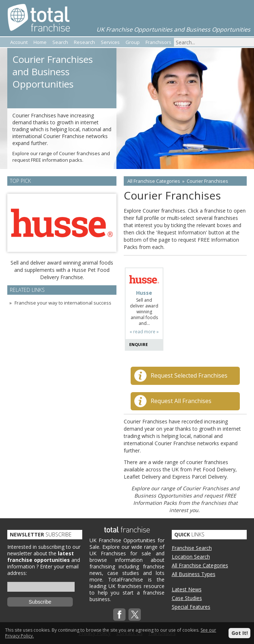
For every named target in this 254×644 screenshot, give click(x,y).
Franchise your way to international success (63, 303)
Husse (144, 293)
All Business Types (194, 574)
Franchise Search (192, 548)
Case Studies (187, 598)
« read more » (144, 332)
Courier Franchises (207, 181)
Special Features (191, 607)
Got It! (240, 633)
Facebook (119, 615)
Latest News (187, 589)
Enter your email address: (43, 570)
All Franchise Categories (154, 181)
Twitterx (135, 615)
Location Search (191, 557)
